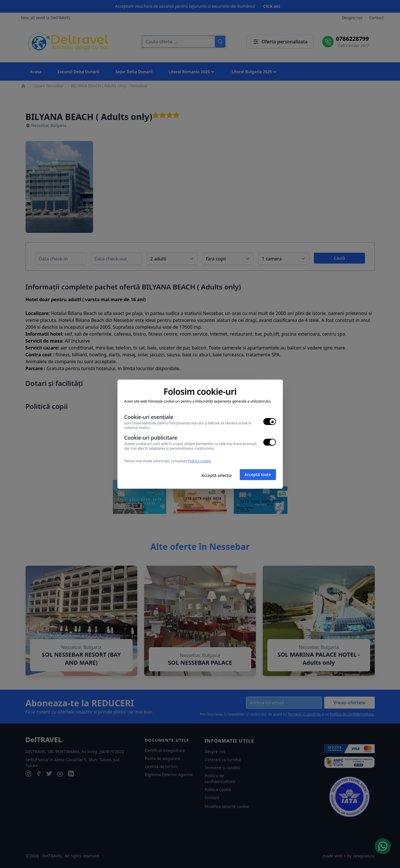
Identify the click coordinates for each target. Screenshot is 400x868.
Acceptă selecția (217, 475)
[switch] (270, 422)
